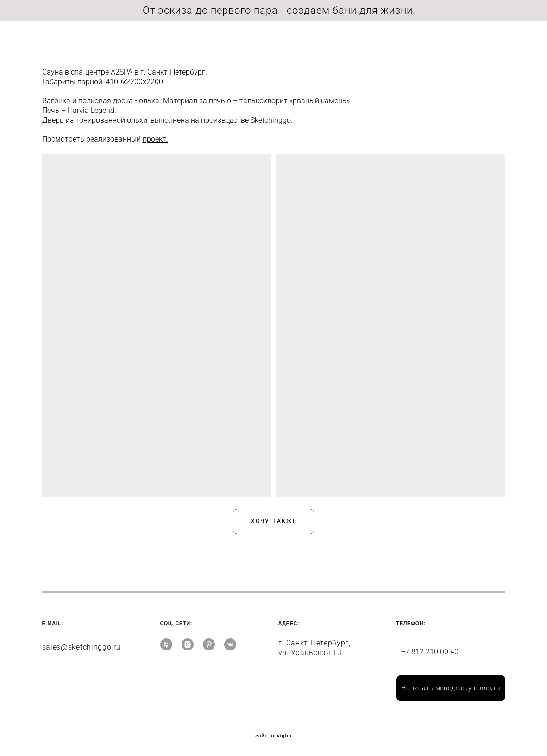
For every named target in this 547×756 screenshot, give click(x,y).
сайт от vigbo (273, 734)
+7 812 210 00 (426, 650)
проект (154, 137)
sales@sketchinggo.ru (82, 645)
